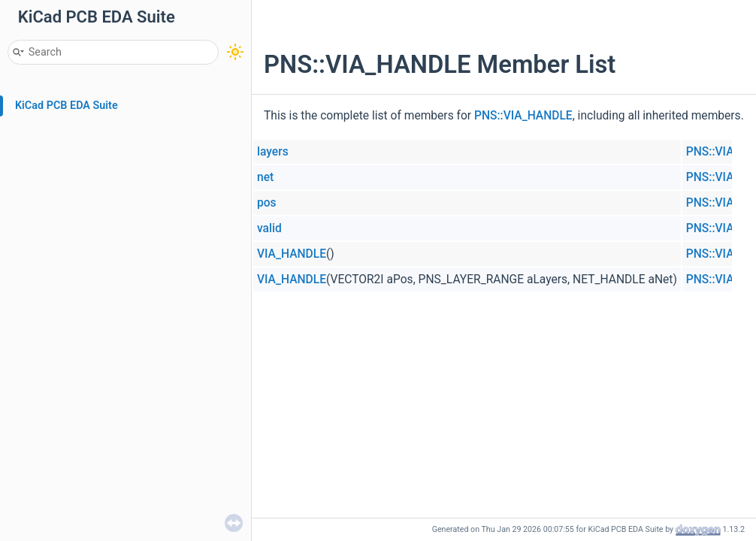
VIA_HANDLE (292, 254)
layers (273, 152)
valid (269, 228)
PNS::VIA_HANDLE (523, 116)
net (265, 177)
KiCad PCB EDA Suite (67, 106)
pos (267, 203)
